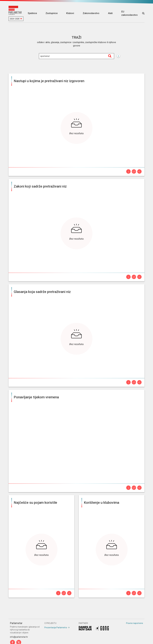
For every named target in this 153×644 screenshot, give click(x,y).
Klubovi (70, 13)
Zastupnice (52, 13)
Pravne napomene (135, 623)
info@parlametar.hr (19, 637)
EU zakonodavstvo (130, 13)
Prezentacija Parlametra (56, 628)
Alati (110, 13)
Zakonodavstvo (91, 13)
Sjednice (32, 13)
